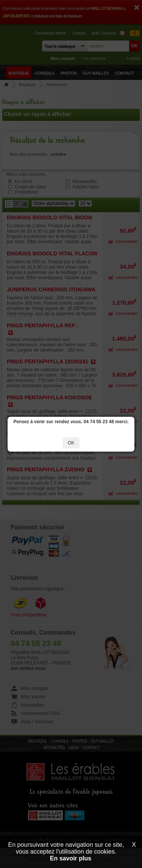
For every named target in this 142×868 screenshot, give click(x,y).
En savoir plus (71, 858)
